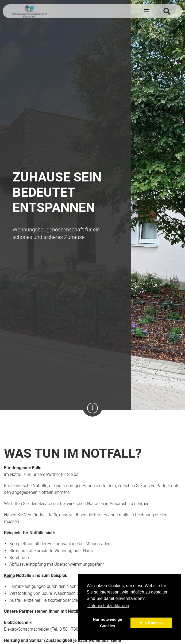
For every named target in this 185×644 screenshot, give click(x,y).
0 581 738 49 (72, 629)
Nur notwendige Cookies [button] (108, 623)
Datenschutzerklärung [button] (108, 606)
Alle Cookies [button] (151, 623)
